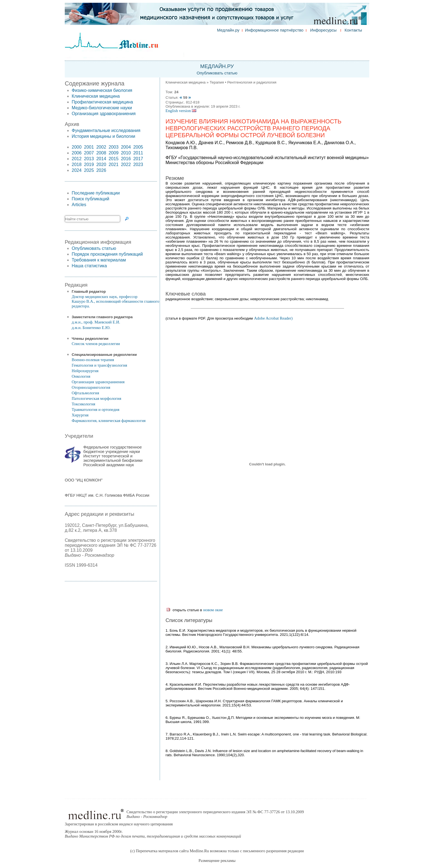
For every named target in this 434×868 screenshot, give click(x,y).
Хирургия (80, 415)
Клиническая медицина (96, 96)
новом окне (213, 610)
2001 (89, 147)
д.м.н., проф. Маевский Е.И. (96, 322)
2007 (89, 153)
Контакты (353, 30)
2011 (138, 153)
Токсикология (83, 404)
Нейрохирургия (85, 371)
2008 (101, 153)
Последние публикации (96, 193)
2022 (126, 164)
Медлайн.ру (228, 30)
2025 (89, 170)
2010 (126, 153)
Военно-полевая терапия (93, 360)
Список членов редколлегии (96, 344)
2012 (77, 159)
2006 (77, 153)
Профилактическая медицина (102, 102)
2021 (113, 164)
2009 (113, 153)
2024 (77, 170)
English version (181, 111)
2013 (89, 159)
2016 (126, 159)
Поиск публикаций (91, 199)
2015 (113, 159)
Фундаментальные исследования (106, 130)
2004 (126, 147)
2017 (138, 159)
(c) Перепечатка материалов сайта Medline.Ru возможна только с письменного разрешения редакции (217, 851)
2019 (89, 164)
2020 (101, 164)
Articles (79, 205)
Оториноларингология (91, 387)
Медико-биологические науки (102, 108)
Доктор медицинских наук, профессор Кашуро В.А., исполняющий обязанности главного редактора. (115, 301)
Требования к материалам (99, 260)
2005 (138, 147)
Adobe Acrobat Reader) (273, 318)
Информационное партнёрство (274, 30)
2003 (113, 147)
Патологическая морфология (96, 398)
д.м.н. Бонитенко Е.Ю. (91, 328)
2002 (101, 147)
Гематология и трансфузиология (99, 365)
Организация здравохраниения (104, 114)
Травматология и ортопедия (95, 410)
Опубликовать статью (217, 73)
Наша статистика (89, 266)
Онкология (81, 376)
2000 (77, 147)
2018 (77, 164)
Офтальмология (85, 393)
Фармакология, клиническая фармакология (109, 421)
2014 (101, 159)
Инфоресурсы (324, 30)
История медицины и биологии (103, 136)
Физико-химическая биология (102, 90)
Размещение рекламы (217, 861)
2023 (138, 164)
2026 (101, 170)
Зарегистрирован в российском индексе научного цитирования (119, 824)
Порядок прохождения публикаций (107, 254)
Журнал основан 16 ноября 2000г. (153, 834)
